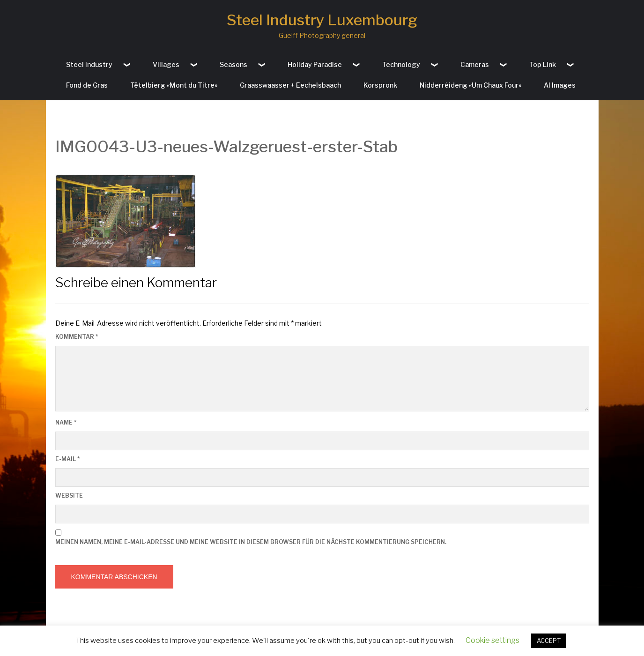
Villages (166, 64)
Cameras (475, 64)
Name (66, 422)
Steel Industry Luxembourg (322, 20)
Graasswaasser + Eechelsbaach (290, 85)
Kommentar (77, 337)
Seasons (233, 64)
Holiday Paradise (315, 64)
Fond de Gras (87, 85)
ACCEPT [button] (549, 641)
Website (69, 496)
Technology (401, 64)
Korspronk (380, 85)
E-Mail (67, 459)
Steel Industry (89, 64)
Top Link (543, 64)
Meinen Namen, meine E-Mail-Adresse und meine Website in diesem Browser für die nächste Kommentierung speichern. (251, 542)
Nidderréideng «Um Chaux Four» (470, 85)
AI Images (560, 85)
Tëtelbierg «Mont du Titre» (174, 85)
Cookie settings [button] (492, 640)
